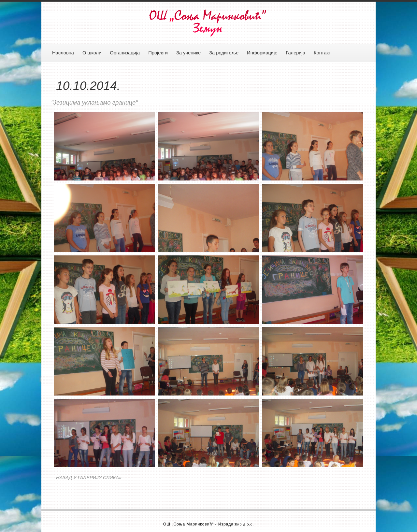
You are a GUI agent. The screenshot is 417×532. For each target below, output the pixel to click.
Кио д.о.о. (244, 524)
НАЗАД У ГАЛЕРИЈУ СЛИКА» (89, 478)
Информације (262, 53)
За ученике (188, 53)
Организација (125, 53)
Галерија (295, 53)
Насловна (63, 53)
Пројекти (158, 53)
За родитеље (224, 53)
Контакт (322, 53)
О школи (92, 53)
